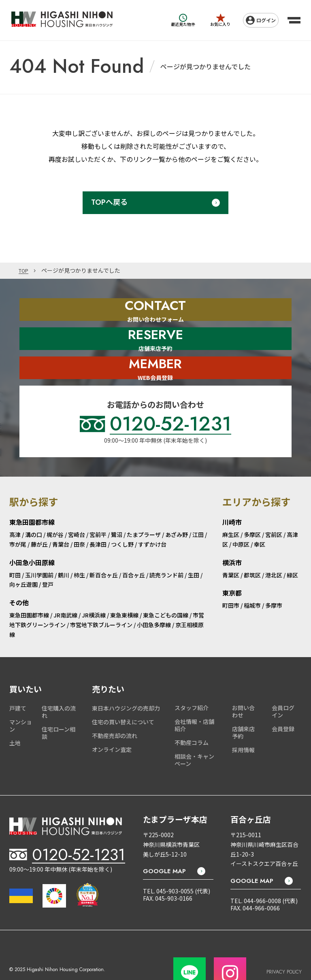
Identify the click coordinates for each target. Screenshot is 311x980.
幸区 (260, 520)
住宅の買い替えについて (123, 698)
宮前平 (98, 510)
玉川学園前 (39, 551)
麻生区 (231, 510)
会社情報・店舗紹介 (194, 701)
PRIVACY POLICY (284, 943)
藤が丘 (39, 520)
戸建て (18, 684)
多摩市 (274, 581)
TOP (24, 271)
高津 (15, 510)
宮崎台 (77, 510)
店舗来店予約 (243, 708)
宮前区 (274, 510)
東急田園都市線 (29, 591)
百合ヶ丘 (134, 551)
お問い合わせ (243, 687)
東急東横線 (124, 591)
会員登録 (283, 704)
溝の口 (34, 510)
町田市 (231, 581)
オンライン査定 (112, 725)
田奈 (79, 520)
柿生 (79, 551)
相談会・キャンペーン (194, 736)
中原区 (241, 520)
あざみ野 (177, 510)
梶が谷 (55, 510)
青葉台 (61, 520)
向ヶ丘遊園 (23, 560)
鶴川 (64, 551)
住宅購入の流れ (59, 687)
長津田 (98, 520)
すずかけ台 (152, 520)
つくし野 (122, 520)
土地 (15, 719)
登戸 (48, 560)
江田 (198, 510)
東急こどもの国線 (166, 591)
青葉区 (231, 551)
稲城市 (252, 581)
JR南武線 (65, 591)
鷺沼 (117, 510)
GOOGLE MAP (164, 847)
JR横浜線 (94, 591)
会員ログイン (283, 687)
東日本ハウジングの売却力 (126, 684)
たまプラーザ (144, 510)
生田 (194, 551)
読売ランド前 (166, 551)
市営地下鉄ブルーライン (101, 600)
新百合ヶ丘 (104, 551)
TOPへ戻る (109, 202)
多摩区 (252, 510)
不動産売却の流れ (115, 711)
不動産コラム (192, 718)
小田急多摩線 (154, 600)
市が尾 (18, 520)
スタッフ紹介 (192, 683)
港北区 (274, 551)
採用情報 (243, 725)
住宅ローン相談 (59, 708)
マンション (21, 701)
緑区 (292, 551)
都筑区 (252, 551)
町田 (15, 551)
